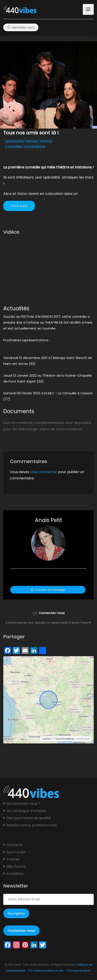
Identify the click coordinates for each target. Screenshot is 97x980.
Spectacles (14, 141)
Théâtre (46, 141)
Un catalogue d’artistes (26, 811)
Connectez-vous (49, 613)
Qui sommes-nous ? (23, 804)
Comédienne (35, 147)
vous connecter (44, 472)
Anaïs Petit (48, 520)
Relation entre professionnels (32, 825)
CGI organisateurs (79, 971)
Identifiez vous (21, 27)
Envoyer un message (48, 590)
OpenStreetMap (65, 739)
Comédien (14, 147)
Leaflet (46, 739)
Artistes (13, 859)
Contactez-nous (21, 931)
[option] (48, 85)
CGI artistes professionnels (46, 971)
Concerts (14, 845)
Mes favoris (16, 867)
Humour (31, 141)
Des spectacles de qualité (29, 818)
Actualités (15, 874)
